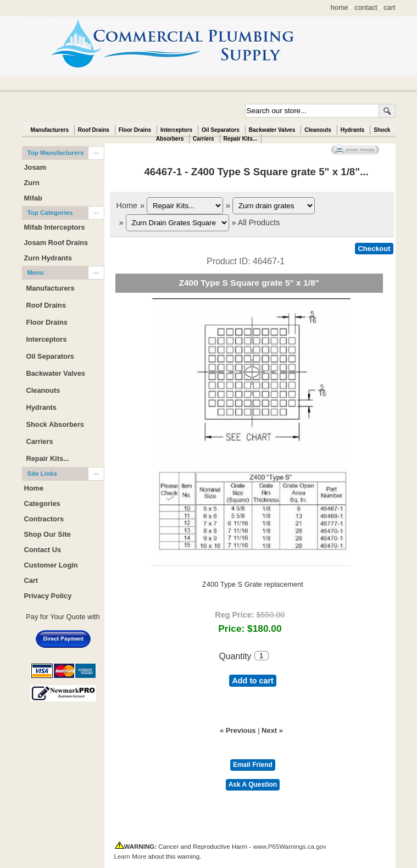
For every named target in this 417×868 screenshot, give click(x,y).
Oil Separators (221, 130)
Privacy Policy (48, 596)
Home (127, 205)
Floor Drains (135, 130)
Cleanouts (318, 130)
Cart (31, 580)
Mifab (33, 198)
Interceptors (176, 130)
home (340, 7)
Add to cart (252, 681)
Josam (35, 167)
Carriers (204, 139)
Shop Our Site (48, 534)
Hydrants (353, 130)
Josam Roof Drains (56, 243)
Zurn (32, 183)
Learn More (130, 856)
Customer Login (51, 565)
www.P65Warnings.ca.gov (289, 847)
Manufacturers (50, 130)
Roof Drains (94, 130)
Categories (42, 503)
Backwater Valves (272, 130)
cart (389, 7)
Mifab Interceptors (55, 227)
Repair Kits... (241, 139)
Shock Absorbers (55, 424)
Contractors (44, 519)
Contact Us (43, 550)
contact (366, 7)
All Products (259, 222)
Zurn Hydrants (48, 258)
